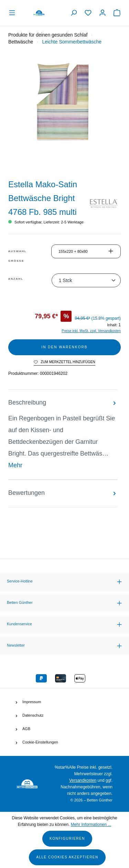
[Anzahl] (86, 280)
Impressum (32, 702)
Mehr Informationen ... (91, 825)
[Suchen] (74, 13)
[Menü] (14, 13)
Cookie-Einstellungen (40, 742)
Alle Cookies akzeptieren (67, 857)
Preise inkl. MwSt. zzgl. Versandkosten (91, 331)
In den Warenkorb (65, 347)
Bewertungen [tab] (63, 493)
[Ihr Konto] (103, 13)
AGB (26, 729)
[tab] (63, 435)
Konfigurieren (67, 839)
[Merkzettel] (88, 13)
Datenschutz (33, 715)
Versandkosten (83, 780)
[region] (64, 114)
